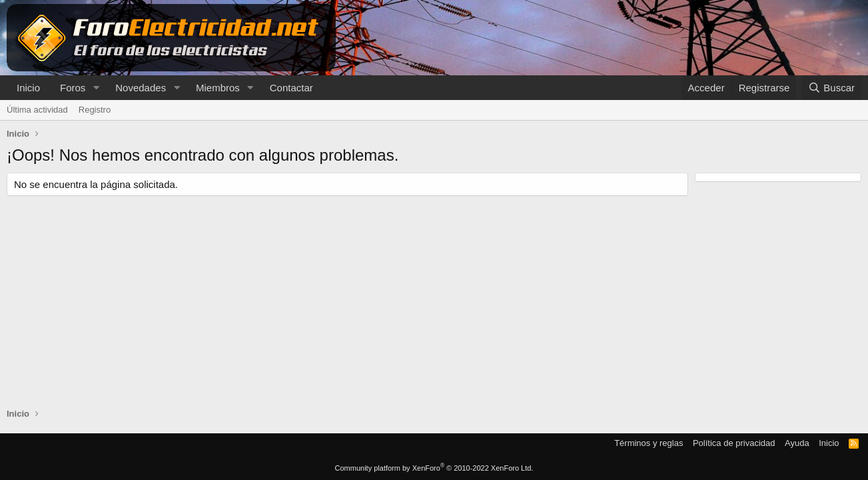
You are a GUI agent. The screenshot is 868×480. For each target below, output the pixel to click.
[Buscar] (831, 88)
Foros (73, 88)
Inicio (28, 88)
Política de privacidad (734, 443)
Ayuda (797, 443)
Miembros (218, 88)
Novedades (141, 88)
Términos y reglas (649, 443)
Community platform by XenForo (434, 468)
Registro (95, 110)
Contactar (291, 88)
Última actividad (37, 110)
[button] (96, 88)
